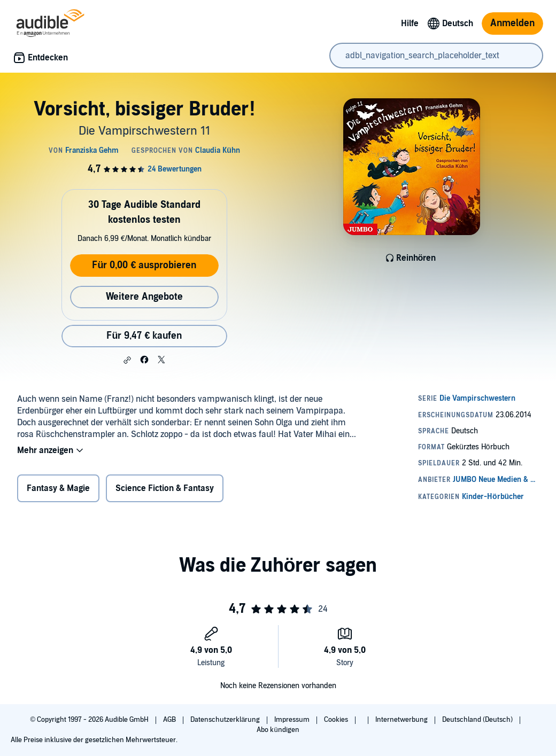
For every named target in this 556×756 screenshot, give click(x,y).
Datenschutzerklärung (226, 720)
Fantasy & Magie (58, 488)
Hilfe (410, 24)
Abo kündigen (278, 730)
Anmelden (512, 23)
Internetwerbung (402, 720)
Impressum (293, 720)
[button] (127, 360)
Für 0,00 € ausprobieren (144, 265)
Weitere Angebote (144, 297)
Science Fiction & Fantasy (165, 488)
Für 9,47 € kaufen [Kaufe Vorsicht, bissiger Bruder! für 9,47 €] (144, 336)
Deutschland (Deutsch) (478, 720)
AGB (170, 720)
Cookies (337, 720)
